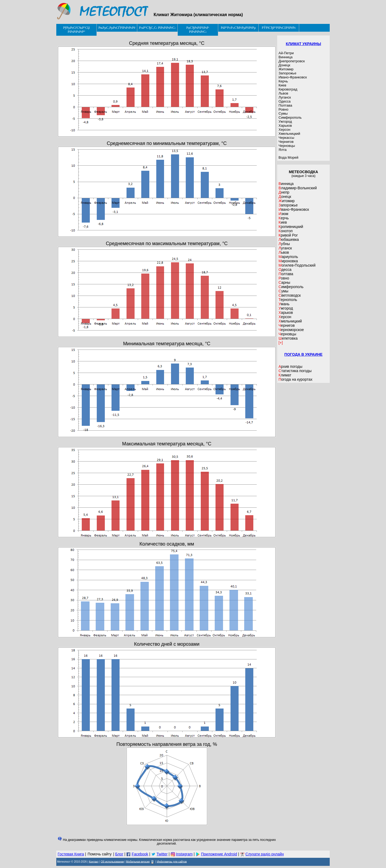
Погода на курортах (296, 379)
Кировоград (288, 89)
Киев (282, 85)
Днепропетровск (292, 61)
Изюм (283, 214)
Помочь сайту (100, 854)
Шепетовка (288, 338)
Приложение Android (219, 854)
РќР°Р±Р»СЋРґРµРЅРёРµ (238, 28)
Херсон (284, 130)
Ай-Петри (286, 53)
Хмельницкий (289, 134)
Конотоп (286, 231)
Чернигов (286, 142)
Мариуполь (288, 257)
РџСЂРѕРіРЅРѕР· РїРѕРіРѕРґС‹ (198, 30)
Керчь (283, 81)
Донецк (284, 65)
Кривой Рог (288, 235)
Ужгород (285, 121)
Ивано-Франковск (293, 77)
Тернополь (288, 300)
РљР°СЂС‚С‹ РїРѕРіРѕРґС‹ (157, 28)
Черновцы (287, 146)
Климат (285, 375)
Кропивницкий (291, 227)
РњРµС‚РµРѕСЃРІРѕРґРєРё (117, 28)
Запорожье (287, 73)
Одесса (285, 101)
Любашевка (289, 239)
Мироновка (288, 261)
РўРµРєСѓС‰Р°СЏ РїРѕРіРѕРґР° (76, 30)
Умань (284, 304)
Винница (285, 57)
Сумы (283, 113)
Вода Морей (288, 157)
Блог (119, 854)
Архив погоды (290, 366)
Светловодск (290, 295)
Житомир (286, 69)
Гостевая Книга (71, 854)
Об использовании (112, 861)
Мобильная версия (138, 861)
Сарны (284, 282)
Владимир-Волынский (298, 188)
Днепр (284, 192)
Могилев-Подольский (297, 265)
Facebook (140, 854)
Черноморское (291, 330)
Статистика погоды (295, 371)
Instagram (184, 854)
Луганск (285, 97)
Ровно (283, 109)
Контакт (94, 861)
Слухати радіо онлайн (265, 854)
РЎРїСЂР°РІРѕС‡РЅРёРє (279, 28)
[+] (281, 343)
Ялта (283, 150)
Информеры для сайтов (172, 861)
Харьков (285, 126)
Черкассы (286, 138)
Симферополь (290, 117)
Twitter (162, 854)
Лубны (284, 244)
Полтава (285, 105)
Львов (283, 93)
